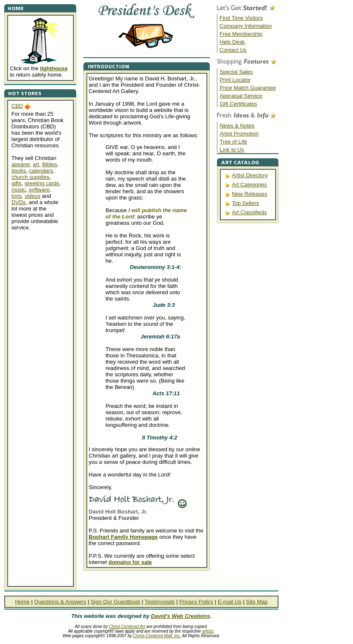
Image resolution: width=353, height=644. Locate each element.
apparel (20, 164)
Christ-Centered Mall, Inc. (157, 636)
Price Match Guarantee (248, 88)
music (19, 190)
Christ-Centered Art (127, 627)
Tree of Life (233, 142)
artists (208, 631)
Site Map (257, 602)
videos (32, 196)
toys (16, 196)
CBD (17, 106)
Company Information (246, 26)
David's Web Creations (180, 616)
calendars (41, 171)
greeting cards (42, 183)
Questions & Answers (60, 602)
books (19, 171)
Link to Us (232, 150)
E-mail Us (230, 602)
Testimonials (160, 602)
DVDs (19, 202)
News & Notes (237, 126)
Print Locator (235, 80)
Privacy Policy (196, 602)
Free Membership (241, 34)
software (39, 190)
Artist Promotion (239, 134)
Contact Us (233, 50)
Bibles (49, 164)
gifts (16, 183)
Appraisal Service (241, 96)
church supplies (30, 177)
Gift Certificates (238, 104)
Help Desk (232, 42)
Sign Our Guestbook (115, 602)
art (36, 164)
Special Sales (236, 72)
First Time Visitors (241, 18)
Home (23, 602)
